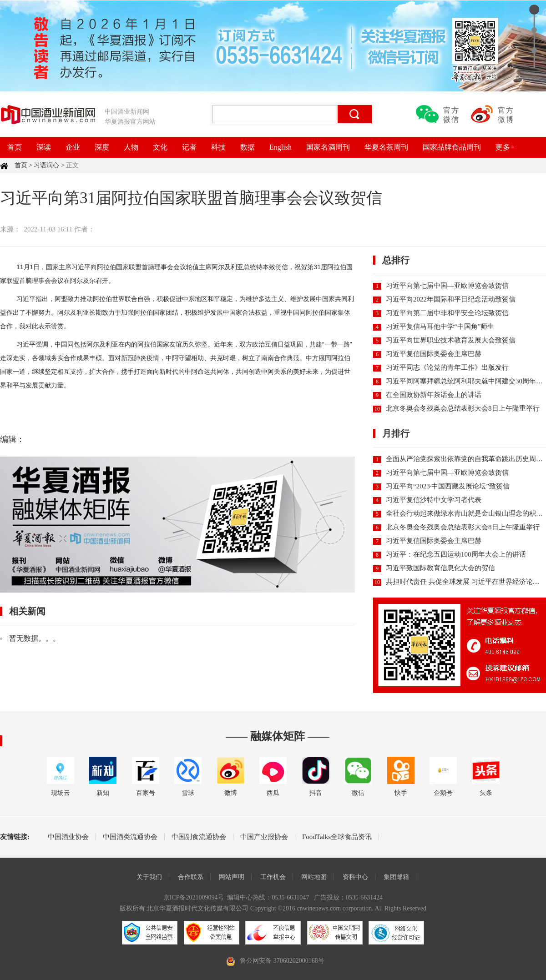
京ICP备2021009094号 (194, 897)
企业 (73, 147)
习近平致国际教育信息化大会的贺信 (440, 568)
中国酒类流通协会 (130, 837)
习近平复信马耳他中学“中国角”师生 (440, 327)
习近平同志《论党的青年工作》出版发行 (447, 367)
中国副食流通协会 (199, 837)
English (281, 147)
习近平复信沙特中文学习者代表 (434, 500)
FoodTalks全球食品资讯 (337, 837)
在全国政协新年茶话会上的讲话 (434, 395)
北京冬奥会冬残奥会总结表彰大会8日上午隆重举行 (463, 408)
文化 (160, 147)
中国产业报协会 (264, 837)
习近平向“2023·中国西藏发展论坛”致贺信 (448, 486)
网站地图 (314, 877)
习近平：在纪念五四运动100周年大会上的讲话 (456, 554)
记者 (189, 147)
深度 (102, 147)
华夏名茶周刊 (386, 147)
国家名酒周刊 (328, 147)
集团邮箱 (396, 877)
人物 (131, 147)
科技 (218, 147)
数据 (248, 147)
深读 (44, 147)
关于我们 (149, 877)
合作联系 (191, 877)
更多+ (505, 147)
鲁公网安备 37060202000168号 (282, 961)
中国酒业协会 (68, 837)
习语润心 (46, 165)
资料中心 (355, 877)
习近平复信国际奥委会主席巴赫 (434, 354)
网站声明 (232, 877)
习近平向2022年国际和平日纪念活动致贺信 (451, 299)
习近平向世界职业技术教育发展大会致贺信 (451, 340)
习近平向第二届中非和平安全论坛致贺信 (447, 313)
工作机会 (273, 877)
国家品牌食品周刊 (452, 147)
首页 (15, 147)
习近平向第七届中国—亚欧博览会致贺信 (447, 286)
